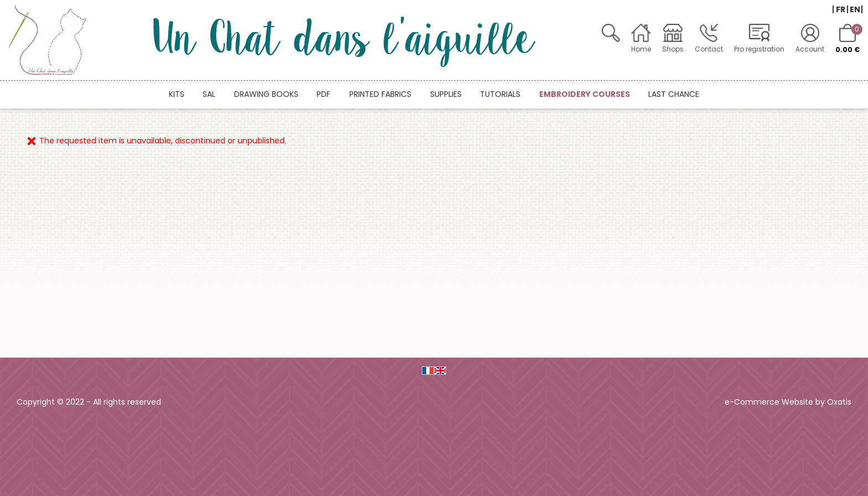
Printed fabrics (380, 94)
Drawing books (266, 94)
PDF (324, 94)
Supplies (446, 94)
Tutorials (500, 94)
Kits (177, 94)
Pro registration (759, 49)
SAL (209, 94)
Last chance (674, 94)
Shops (673, 49)
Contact (709, 49)
